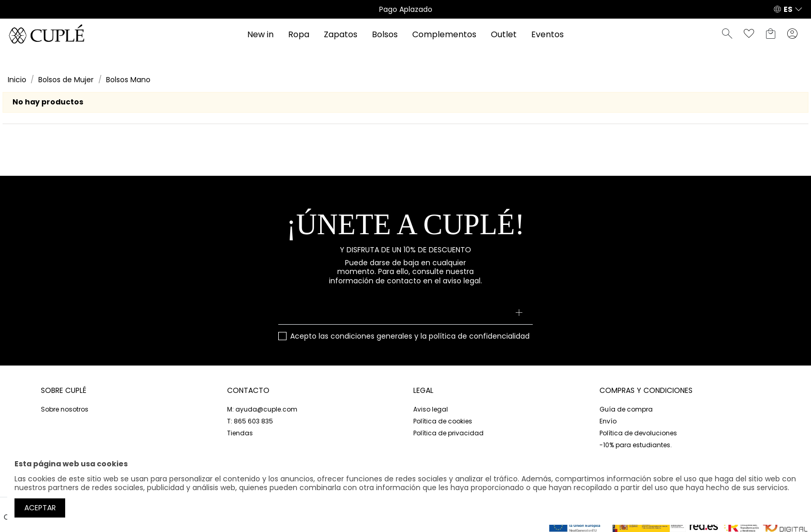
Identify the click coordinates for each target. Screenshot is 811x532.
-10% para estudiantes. (636, 445)
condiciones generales (371, 336)
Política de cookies (443, 421)
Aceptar (40, 508)
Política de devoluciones (638, 433)
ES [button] (788, 9)
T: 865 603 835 (250, 421)
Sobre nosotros (65, 409)
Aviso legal (431, 409)
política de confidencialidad (479, 336)
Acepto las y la (410, 337)
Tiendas (240, 433)
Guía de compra (626, 409)
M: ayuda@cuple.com (262, 409)
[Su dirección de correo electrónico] (406, 313)
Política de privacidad (448, 433)
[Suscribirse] (519, 313)
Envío (608, 421)
